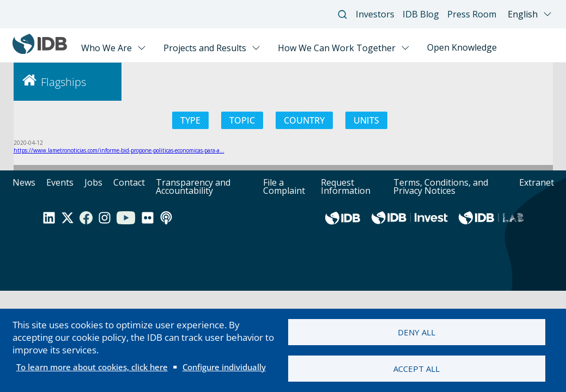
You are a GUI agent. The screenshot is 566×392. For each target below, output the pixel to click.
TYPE (190, 120)
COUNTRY (304, 120)
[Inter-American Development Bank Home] (40, 51)
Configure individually (224, 367)
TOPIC (242, 120)
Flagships (63, 82)
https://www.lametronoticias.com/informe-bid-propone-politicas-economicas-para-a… (119, 150)
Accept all (416, 369)
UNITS (366, 120)
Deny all (416, 332)
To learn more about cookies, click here (92, 367)
